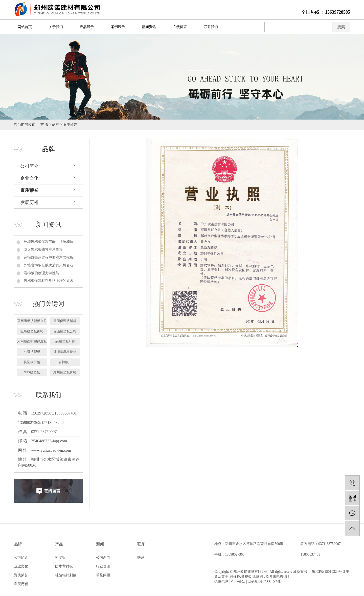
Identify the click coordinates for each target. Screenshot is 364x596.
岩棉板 (235, 577)
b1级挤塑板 (32, 352)
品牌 (56, 124)
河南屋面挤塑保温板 (32, 341)
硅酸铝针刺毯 (66, 575)
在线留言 (180, 27)
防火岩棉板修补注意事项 (43, 250)
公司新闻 (103, 557)
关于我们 (56, 27)
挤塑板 (60, 557)
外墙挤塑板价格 (65, 352)
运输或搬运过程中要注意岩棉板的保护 (51, 257)
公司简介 (29, 166)
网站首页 (25, 27)
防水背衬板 (64, 566)
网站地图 (255, 582)
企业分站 (238, 582)
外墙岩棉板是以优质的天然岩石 (48, 265)
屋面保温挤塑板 (65, 321)
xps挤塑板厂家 (65, 341)
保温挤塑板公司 (65, 331)
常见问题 (103, 575)
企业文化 (29, 178)
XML (277, 582)
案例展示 (118, 27)
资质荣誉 (29, 190)
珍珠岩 (258, 577)
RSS (268, 582)
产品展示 (87, 27)
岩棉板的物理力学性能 (41, 273)
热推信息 (221, 582)
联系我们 (211, 27)
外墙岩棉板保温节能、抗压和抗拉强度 (51, 242)
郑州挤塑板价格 (65, 372)
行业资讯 (103, 566)
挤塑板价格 (32, 362)
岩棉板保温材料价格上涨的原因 (48, 281)
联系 (141, 557)
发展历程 (29, 202)
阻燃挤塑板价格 (32, 331)
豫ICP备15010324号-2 (328, 572)
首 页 (44, 124)
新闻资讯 (149, 27)
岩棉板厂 (65, 362)
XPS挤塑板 (32, 372)
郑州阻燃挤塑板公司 (32, 321)
